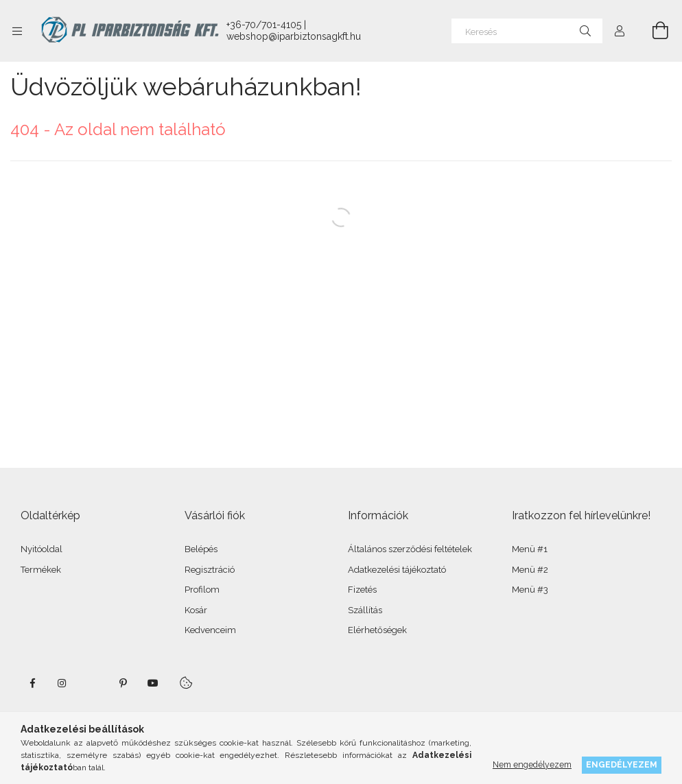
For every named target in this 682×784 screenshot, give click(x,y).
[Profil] (620, 31)
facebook (32, 683)
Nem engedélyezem (532, 764)
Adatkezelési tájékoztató (397, 570)
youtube (153, 683)
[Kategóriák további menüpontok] (17, 31)
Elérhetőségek (377, 630)
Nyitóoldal (42, 549)
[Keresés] (527, 31)
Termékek (41, 570)
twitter (93, 683)
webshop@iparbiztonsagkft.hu (294, 36)
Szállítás (365, 610)
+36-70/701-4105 (264, 25)
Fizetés (362, 590)
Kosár (196, 610)
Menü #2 (530, 570)
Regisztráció (210, 570)
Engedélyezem (622, 764)
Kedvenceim (210, 630)
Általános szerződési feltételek (410, 549)
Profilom (202, 590)
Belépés (201, 549)
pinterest (123, 683)
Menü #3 (530, 590)
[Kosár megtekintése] (652, 31)
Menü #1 (530, 549)
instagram (62, 683)
